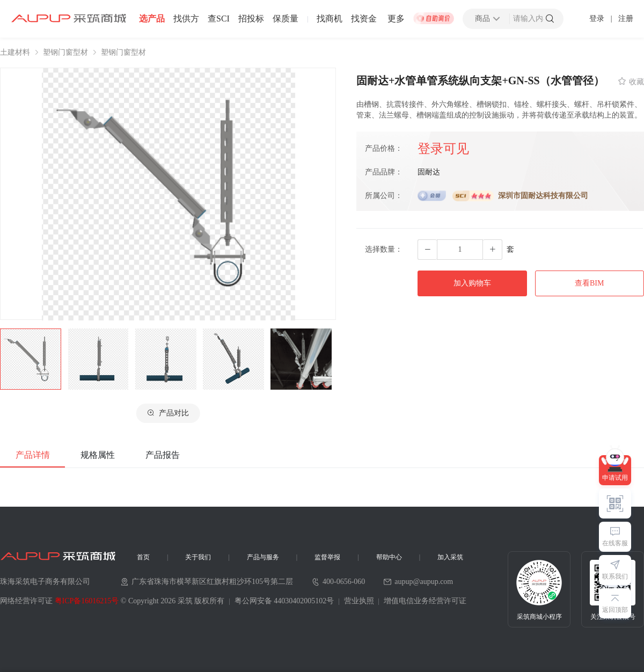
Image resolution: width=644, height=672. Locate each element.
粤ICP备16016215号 (87, 601)
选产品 (152, 19)
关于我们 (198, 557)
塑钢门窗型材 (65, 53)
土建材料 (15, 53)
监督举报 (327, 557)
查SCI (219, 19)
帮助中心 (389, 557)
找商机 (330, 19)
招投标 (251, 19)
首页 (143, 557)
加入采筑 (450, 557)
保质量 (286, 19)
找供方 (186, 19)
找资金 (364, 19)
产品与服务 (263, 557)
